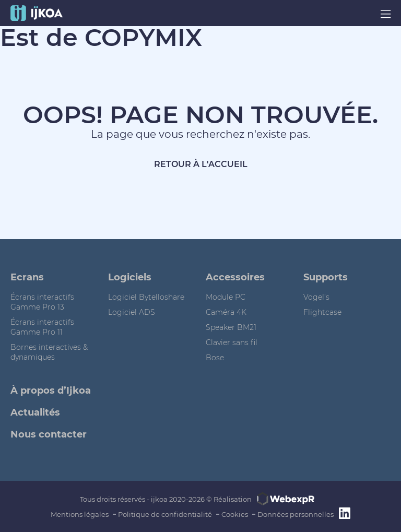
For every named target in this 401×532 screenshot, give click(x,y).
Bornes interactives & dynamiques (49, 352)
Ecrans (27, 277)
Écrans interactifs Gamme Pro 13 (42, 302)
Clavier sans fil (232, 342)
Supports (326, 277)
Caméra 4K (226, 312)
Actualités (35, 412)
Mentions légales (80, 514)
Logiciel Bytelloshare (146, 297)
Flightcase (322, 312)
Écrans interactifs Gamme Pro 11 (42, 327)
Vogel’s (316, 297)
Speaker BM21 (231, 327)
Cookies (235, 514)
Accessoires (235, 277)
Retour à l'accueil (201, 164)
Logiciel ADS (132, 312)
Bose (215, 358)
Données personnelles (296, 514)
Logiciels (130, 277)
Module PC (226, 297)
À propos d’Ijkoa (51, 391)
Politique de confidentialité (165, 514)
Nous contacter (49, 434)
